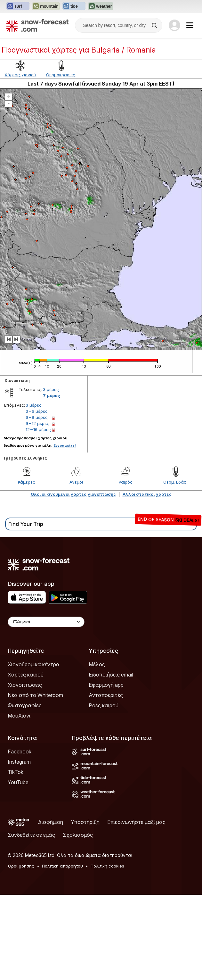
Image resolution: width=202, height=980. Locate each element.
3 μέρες (51, 389)
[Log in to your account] (174, 25)
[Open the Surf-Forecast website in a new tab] (18, 6)
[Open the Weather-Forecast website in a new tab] (101, 6)
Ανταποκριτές (106, 695)
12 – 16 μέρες (38, 429)
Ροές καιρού (104, 705)
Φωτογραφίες (25, 705)
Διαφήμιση (51, 822)
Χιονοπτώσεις (25, 685)
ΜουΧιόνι (19, 716)
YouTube (18, 782)
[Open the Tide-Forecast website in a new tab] (74, 6)
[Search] (155, 25)
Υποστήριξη (85, 822)
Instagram (19, 762)
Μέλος (97, 664)
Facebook (20, 752)
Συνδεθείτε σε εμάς (31, 835)
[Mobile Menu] (190, 25)
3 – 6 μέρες (37, 411)
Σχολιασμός (78, 835)
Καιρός (126, 482)
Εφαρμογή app (106, 685)
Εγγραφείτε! (65, 445)
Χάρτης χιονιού (20, 75)
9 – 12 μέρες (37, 423)
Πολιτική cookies (107, 866)
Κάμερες (27, 482)
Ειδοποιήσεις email (111, 675)
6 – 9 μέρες (37, 417)
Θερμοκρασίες (61, 75)
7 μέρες (52, 395)
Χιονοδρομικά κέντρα (34, 664)
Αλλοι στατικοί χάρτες (147, 494)
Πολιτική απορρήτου (62, 866)
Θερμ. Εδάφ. (175, 482)
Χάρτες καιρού (26, 675)
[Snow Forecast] (37, 25)
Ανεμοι (76, 482)
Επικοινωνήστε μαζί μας (136, 822)
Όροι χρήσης (21, 866)
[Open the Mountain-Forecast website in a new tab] (46, 6)
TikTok (16, 772)
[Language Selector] (46, 622)
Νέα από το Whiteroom (35, 695)
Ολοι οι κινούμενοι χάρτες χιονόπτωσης (73, 494)
